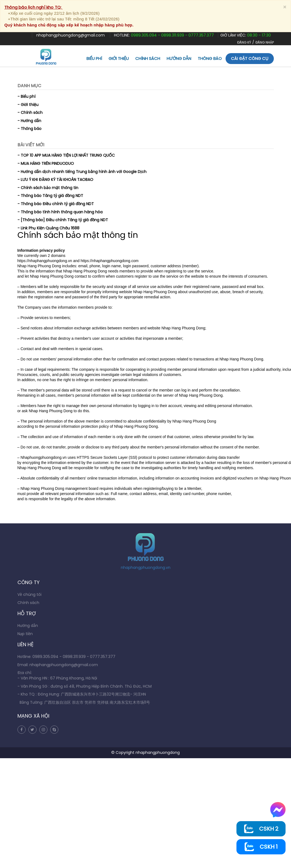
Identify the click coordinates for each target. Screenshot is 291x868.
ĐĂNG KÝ (244, 42)
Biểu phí (94, 58)
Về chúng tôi (29, 594)
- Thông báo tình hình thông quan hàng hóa (60, 212)
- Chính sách (30, 113)
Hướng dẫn (179, 58)
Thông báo (210, 58)
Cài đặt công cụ (250, 58)
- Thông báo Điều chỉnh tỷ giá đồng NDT (56, 204)
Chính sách (148, 58)
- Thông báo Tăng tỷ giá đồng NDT (50, 196)
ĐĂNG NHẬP (265, 42)
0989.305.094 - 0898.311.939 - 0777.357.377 (172, 35)
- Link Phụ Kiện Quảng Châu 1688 (48, 228)
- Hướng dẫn (29, 121)
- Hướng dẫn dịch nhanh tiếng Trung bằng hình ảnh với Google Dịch (82, 172)
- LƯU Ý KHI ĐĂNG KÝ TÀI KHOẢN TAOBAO (55, 180)
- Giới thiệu (28, 105)
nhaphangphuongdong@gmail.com (71, 35)
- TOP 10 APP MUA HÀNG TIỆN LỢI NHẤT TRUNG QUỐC (66, 155)
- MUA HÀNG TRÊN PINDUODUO (46, 163)
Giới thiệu (119, 58)
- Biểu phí (26, 96)
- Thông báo (29, 129)
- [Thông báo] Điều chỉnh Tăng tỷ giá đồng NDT (63, 220)
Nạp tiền (25, 634)
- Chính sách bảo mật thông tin (48, 188)
